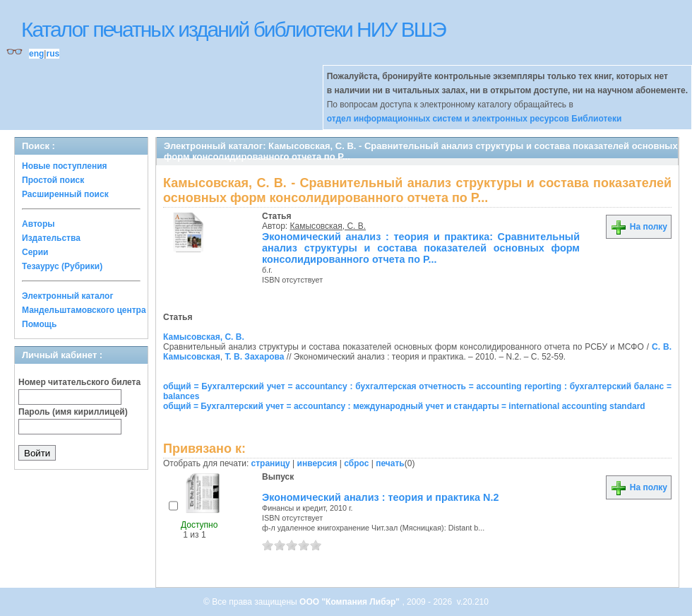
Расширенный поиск (65, 194)
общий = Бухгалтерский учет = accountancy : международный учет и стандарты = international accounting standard (404, 406)
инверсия (317, 463)
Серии (35, 252)
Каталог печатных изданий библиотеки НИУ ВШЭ (233, 29)
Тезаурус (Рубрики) (62, 266)
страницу (271, 463)
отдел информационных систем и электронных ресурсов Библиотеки (475, 119)
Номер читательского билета (79, 382)
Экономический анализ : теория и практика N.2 (380, 497)
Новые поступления (65, 166)
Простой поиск (53, 180)
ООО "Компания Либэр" (351, 602)
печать (390, 463)
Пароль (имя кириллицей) (73, 412)
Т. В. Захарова (254, 357)
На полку (639, 227)
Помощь (39, 324)
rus (53, 54)
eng (36, 54)
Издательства (51, 238)
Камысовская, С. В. (328, 226)
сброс (356, 463)
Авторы (38, 224)
